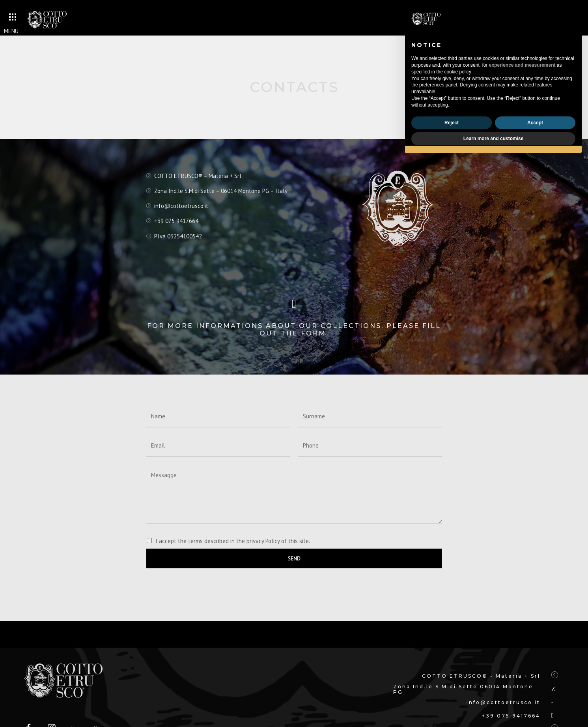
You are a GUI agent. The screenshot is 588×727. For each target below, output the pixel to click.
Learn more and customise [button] (494, 139)
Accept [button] (535, 123)
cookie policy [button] (458, 72)
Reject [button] (452, 123)
